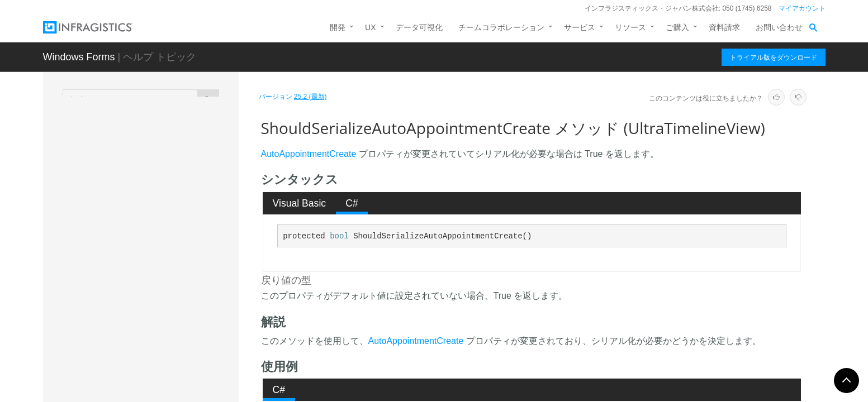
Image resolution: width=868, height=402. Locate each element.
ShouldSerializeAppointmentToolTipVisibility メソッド (179, 217)
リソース (630, 27)
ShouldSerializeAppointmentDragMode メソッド (179, 186)
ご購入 (677, 27)
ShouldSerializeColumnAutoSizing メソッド (181, 340)
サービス (580, 27)
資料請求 (724, 27)
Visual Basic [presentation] (300, 203)
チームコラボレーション (501, 27)
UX (370, 27)
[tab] (299, 203)
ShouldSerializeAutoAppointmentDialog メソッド (180, 309)
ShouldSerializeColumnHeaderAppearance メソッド (179, 371)
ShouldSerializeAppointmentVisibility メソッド (180, 248)
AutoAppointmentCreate (309, 154)
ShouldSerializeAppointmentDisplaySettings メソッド (181, 156)
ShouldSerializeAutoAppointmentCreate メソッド (179, 279)
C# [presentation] (352, 203)
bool (339, 236)
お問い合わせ (779, 27)
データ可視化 (419, 27)
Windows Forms (79, 57)
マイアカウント (802, 8)
